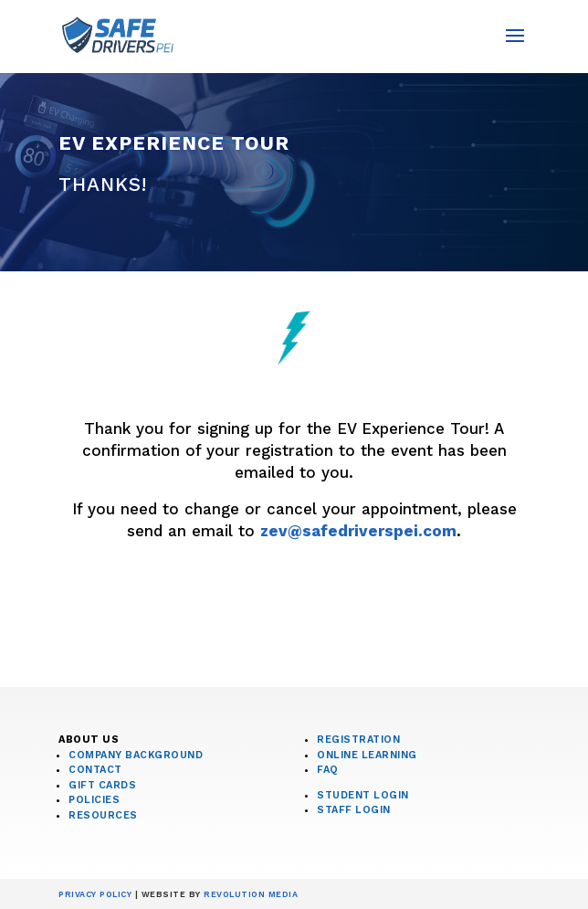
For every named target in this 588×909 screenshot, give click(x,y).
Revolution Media (251, 894)
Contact (95, 770)
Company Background (136, 755)
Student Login (363, 795)
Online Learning (367, 755)
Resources (103, 815)
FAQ (328, 770)
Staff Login (354, 810)
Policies (94, 800)
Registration (358, 740)
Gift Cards (102, 785)
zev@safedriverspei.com (358, 531)
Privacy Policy (95, 894)
